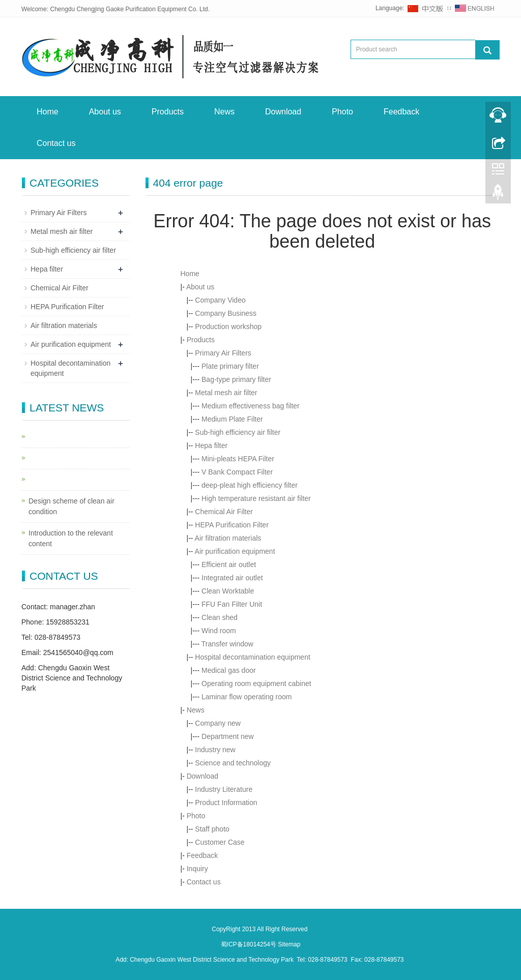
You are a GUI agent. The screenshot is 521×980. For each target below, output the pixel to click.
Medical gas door (229, 670)
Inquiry (197, 869)
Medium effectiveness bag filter (251, 406)
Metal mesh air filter (226, 393)
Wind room (219, 631)
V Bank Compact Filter (237, 472)
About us (105, 112)
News (224, 112)
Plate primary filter (230, 366)
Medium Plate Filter (232, 419)
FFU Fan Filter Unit (232, 604)
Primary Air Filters (223, 353)
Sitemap (289, 944)
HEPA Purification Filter (231, 525)
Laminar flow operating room (247, 697)
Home (48, 112)
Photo (342, 112)
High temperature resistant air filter (256, 498)
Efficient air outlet (229, 565)
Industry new (215, 750)
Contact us (56, 143)
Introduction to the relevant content (71, 538)
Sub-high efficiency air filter (238, 432)
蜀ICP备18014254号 (250, 944)
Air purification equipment (235, 551)
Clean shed (220, 617)
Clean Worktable (228, 591)
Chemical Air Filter (224, 512)
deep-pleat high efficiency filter (250, 485)
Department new (228, 736)
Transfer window (227, 644)
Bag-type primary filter (236, 379)
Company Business (226, 313)
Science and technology (233, 763)
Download (283, 112)
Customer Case (220, 842)
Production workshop (228, 326)
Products (168, 112)
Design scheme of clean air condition (71, 506)
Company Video (220, 300)
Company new (218, 723)
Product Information (226, 803)
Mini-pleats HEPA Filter (238, 459)
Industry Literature (224, 789)
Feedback (401, 112)
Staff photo (212, 829)
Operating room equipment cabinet (256, 684)
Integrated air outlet (232, 578)
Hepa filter (211, 446)
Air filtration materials (228, 538)
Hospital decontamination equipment (252, 657)
